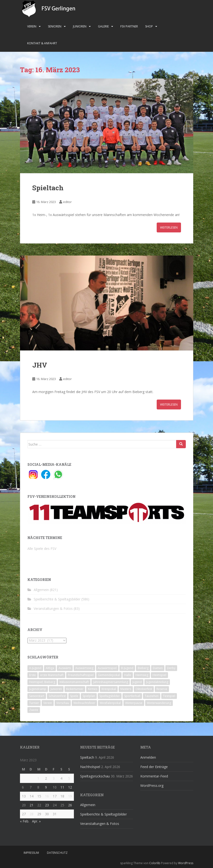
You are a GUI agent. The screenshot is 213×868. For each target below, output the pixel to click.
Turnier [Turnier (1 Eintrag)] (34, 703)
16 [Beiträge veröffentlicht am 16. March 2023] (47, 796)
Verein (32, 26)
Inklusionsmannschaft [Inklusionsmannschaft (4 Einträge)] (74, 682)
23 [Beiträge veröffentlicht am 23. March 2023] (47, 805)
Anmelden (148, 757)
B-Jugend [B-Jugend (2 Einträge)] (127, 668)
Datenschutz (57, 853)
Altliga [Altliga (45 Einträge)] (50, 668)
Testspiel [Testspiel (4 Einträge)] (169, 696)
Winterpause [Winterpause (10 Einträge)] (134, 703)
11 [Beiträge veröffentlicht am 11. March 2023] (62, 787)
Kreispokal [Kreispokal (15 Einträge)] (109, 689)
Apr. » (36, 821)
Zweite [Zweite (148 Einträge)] (34, 710)
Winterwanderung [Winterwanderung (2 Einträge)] (159, 703)
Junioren (80, 26)
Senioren (55, 26)
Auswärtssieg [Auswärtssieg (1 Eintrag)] (84, 668)
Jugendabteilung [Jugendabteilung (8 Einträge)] (157, 682)
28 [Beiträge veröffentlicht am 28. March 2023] (32, 814)
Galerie (103, 26)
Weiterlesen (169, 227)
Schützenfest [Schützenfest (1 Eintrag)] (57, 696)
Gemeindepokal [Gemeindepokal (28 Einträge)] (109, 675)
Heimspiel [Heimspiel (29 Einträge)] (159, 675)
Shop (149, 26)
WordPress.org (152, 786)
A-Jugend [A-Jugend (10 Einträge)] (35, 668)
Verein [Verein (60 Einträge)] (48, 703)
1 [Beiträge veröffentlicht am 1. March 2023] (38, 778)
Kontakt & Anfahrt (42, 43)
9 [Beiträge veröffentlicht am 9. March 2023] (46, 787)
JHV (40, 365)
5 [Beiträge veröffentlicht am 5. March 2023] (69, 778)
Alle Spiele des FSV (42, 549)
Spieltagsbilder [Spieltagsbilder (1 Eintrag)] (110, 696)
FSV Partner (129, 26)
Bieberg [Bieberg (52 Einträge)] (143, 668)
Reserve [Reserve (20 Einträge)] (162, 689)
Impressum (31, 853)
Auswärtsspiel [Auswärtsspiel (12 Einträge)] (107, 668)
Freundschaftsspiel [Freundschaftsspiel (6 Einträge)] (81, 675)
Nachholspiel (90, 767)
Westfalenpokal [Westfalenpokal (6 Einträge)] (110, 703)
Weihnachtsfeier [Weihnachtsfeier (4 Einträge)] (84, 703)
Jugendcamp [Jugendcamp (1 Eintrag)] (38, 689)
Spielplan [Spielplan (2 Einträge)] (89, 696)
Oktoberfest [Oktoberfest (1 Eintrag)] (144, 689)
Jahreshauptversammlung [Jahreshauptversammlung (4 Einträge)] (111, 682)
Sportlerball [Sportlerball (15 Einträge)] (132, 696)
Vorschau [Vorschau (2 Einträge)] (63, 703)
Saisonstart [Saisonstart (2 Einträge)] (37, 696)
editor (67, 202)
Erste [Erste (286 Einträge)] (32, 675)
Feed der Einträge (154, 767)
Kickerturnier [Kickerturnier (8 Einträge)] (75, 689)
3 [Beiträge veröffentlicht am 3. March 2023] (54, 778)
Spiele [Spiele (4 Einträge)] (74, 696)
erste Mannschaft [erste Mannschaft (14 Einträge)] (52, 675)
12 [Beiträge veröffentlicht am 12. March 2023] (70, 787)
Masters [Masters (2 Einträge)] (126, 689)
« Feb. (25, 821)
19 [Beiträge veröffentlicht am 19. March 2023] (70, 796)
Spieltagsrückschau (95, 776)
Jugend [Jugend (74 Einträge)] (137, 682)
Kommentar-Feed (154, 776)
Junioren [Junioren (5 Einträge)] (56, 689)
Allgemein (41, 590)
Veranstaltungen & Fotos (53, 608)
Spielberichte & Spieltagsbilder (57, 599)
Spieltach (48, 188)
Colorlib (155, 863)
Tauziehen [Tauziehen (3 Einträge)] (152, 696)
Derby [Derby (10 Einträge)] (171, 668)
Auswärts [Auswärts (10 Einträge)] (65, 668)
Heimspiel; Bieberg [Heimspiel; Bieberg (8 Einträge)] (42, 682)
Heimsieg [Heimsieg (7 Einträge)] (142, 675)
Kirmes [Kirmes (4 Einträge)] (93, 689)
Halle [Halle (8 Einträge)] (128, 675)
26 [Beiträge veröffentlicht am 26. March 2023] (70, 805)
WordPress (186, 863)
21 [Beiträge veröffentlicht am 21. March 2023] (32, 805)
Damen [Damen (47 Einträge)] (158, 668)
